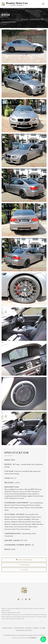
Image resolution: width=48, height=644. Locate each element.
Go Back (24, 570)
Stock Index (24, 565)
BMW (16, 19)
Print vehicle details (24, 560)
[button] (43, 639)
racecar (33, 638)
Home (4, 19)
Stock (10, 19)
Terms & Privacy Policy (19, 638)
